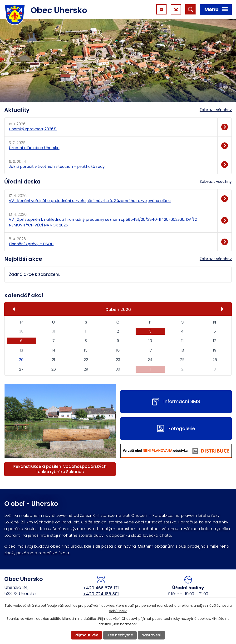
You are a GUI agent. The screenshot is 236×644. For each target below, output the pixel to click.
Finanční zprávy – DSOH (31, 244)
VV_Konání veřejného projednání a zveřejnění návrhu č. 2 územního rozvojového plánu (90, 201)
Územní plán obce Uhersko (34, 148)
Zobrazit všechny (216, 110)
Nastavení (151, 635)
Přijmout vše (86, 635)
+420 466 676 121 (101, 588)
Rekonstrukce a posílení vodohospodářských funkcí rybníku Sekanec (60, 469)
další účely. (118, 611)
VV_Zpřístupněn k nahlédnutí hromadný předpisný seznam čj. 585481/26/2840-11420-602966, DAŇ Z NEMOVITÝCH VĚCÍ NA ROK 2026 (103, 222)
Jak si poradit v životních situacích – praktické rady (57, 167)
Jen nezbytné (120, 635)
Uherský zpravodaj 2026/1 (33, 129)
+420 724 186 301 (101, 594)
